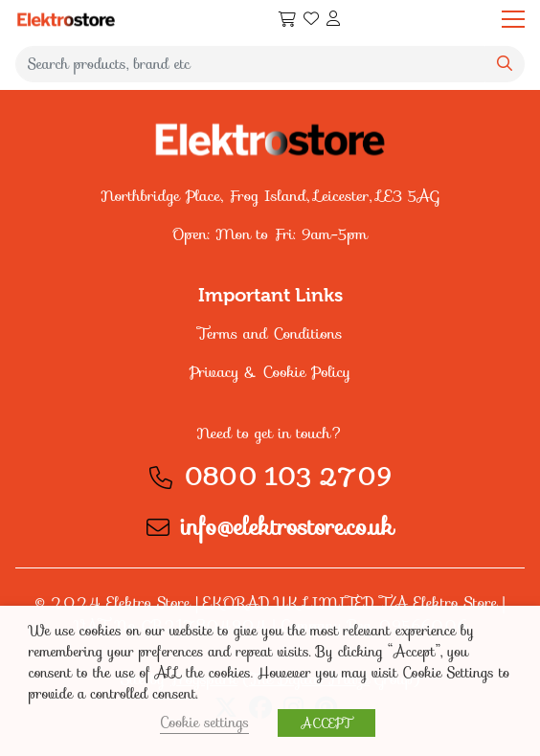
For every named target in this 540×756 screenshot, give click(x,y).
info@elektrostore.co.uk (287, 527)
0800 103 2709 (288, 478)
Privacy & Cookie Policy (270, 372)
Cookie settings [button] (204, 722)
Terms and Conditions (270, 334)
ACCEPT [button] (326, 723)
